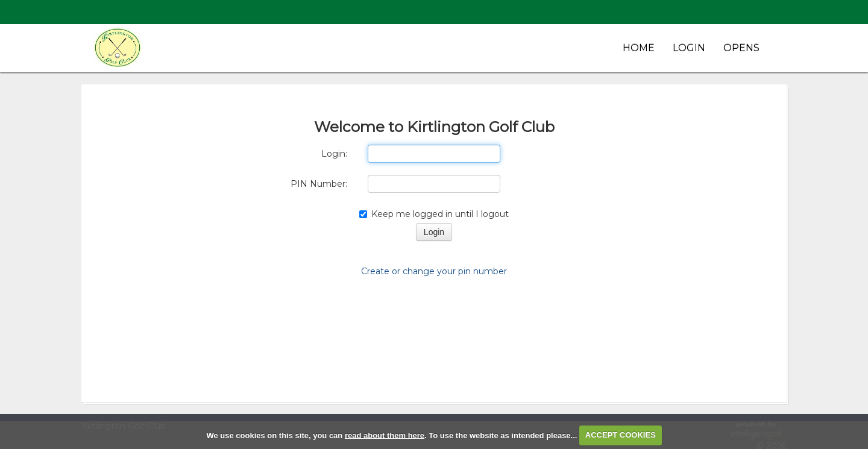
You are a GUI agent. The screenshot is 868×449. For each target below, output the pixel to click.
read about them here (385, 435)
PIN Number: (319, 184)
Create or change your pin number (434, 271)
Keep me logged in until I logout (434, 214)
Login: (334, 154)
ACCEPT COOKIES (621, 435)
